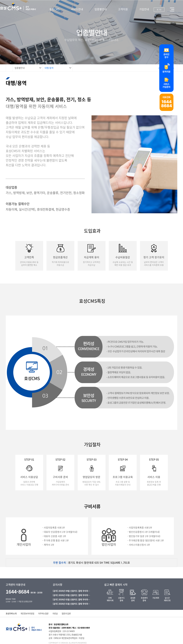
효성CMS (54, 9)
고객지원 (123, 9)
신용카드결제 (121, 599)
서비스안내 (77, 9)
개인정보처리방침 (27, 613)
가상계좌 (156, 598)
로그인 (159, 10)
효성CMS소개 (11, 613)
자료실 (55, 613)
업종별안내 (101, 9)
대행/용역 (49, 68)
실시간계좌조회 (167, 599)
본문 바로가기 (0, 0)
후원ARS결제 (144, 599)
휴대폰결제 (133, 599)
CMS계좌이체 (110, 599)
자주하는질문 (43, 613)
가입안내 (144, 9)
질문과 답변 (66, 613)
